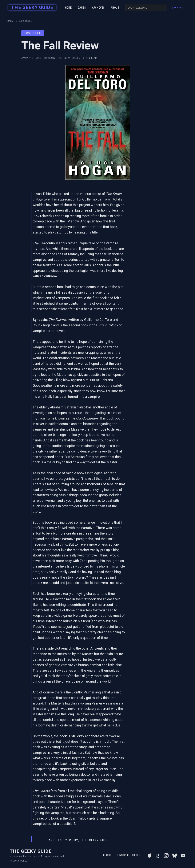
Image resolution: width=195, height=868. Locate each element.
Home (68, 8)
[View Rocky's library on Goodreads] (158, 855)
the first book (107, 227)
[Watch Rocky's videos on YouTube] (183, 855)
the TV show (69, 221)
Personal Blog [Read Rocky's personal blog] (127, 855)
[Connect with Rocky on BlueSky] (175, 855)
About (115, 8)
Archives (98, 8)
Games (82, 8)
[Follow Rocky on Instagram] (166, 855)
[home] (31, 8)
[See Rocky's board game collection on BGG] (149, 855)
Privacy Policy (19, 861)
